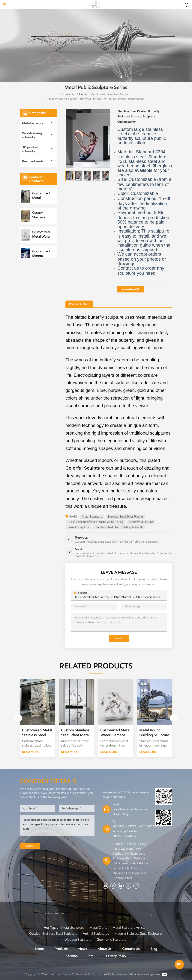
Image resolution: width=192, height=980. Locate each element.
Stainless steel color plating (125, 516)
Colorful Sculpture (85, 468)
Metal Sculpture (92, 516)
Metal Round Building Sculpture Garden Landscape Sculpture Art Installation (154, 733)
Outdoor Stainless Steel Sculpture (53, 934)
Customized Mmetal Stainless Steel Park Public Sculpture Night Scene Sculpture (41, 254)
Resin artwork (33, 161)
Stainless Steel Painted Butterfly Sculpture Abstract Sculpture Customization (117, 597)
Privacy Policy (116, 956)
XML (92, 956)
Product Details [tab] (79, 304)
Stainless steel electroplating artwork (119, 527)
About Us (105, 949)
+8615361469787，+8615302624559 (138, 826)
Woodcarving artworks (32, 135)
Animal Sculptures (96, 934)
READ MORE (31, 752)
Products (61, 949)
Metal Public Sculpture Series (109, 94)
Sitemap (72, 956)
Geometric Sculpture (111, 940)
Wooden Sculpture (78, 940)
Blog (154, 949)
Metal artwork (33, 123)
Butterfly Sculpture (141, 522)
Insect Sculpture (79, 527)
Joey (125, 814)
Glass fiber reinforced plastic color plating (96, 522)
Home (83, 94)
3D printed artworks (30, 149)
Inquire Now (129, 289)
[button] (174, 718)
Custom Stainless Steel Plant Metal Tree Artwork (40, 215)
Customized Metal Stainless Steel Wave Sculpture (41, 196)
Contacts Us (131, 949)
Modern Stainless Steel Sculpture (138, 934)
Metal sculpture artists (129, 928)
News (83, 949)
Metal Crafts (98, 928)
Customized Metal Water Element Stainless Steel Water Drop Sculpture (41, 234)
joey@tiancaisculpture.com (130, 809)
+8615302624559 (124, 836)
